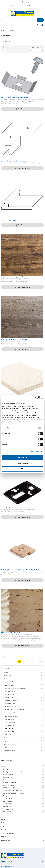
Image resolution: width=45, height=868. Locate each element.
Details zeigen (35, 452)
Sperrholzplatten (24, 801)
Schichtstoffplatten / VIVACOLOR (24, 790)
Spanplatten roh (24, 798)
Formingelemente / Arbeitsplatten (24, 772)
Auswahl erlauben (22, 463)
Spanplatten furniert (24, 796)
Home (3, 30)
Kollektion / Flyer (24, 812)
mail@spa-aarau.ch (30, 2)
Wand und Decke (24, 809)
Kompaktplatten (24, 775)
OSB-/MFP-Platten (24, 785)
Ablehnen (22, 469)
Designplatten (24, 769)
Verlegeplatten (24, 806)
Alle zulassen (22, 457)
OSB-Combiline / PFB (24, 788)
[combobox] (22, 20)
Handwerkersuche (32, 6)
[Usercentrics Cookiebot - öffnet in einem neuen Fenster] (35, 398)
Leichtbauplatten (24, 777)
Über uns (22, 6)
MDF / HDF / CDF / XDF (24, 782)
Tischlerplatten (24, 804)
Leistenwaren (24, 780)
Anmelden (15, 6)
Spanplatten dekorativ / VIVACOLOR (24, 793)
